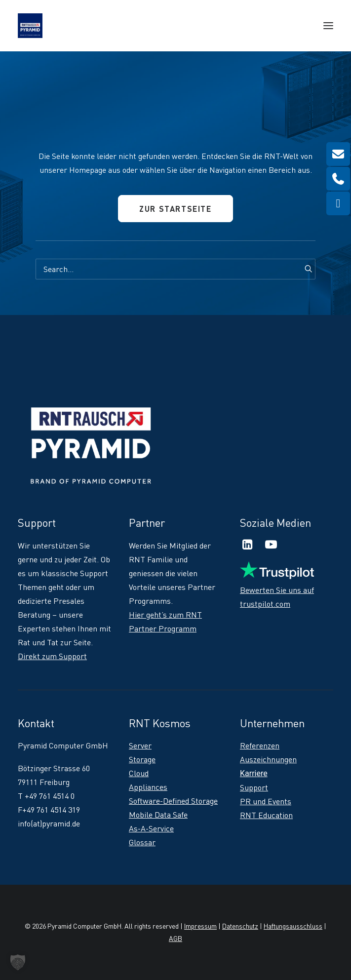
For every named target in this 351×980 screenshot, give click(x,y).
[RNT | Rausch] (30, 26)
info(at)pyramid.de (49, 823)
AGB (175, 938)
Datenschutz (240, 926)
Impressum (200, 926)
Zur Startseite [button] (175, 209)
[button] (328, 26)
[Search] (175, 269)
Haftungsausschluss (293, 926)
